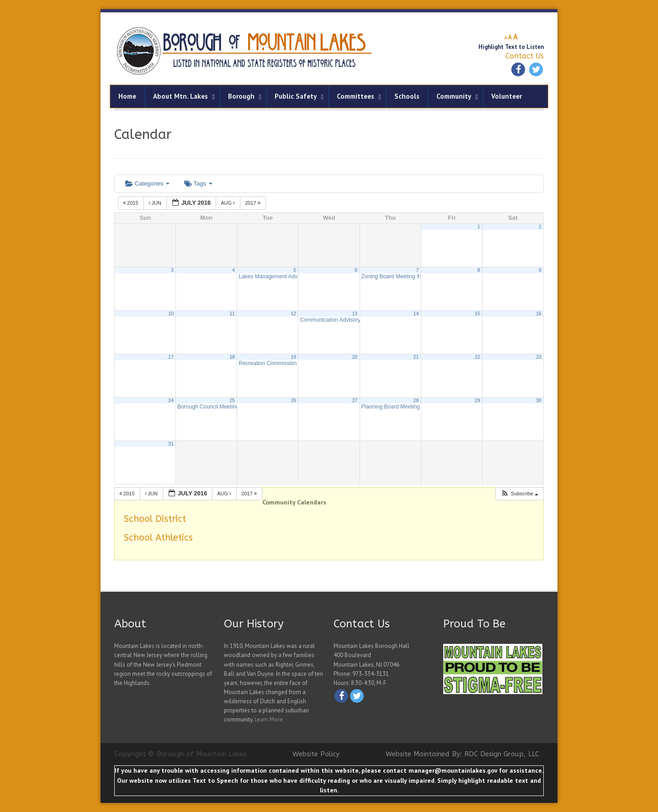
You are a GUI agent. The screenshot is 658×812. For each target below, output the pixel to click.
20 (355, 357)
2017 (253, 203)
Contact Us (525, 56)
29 (478, 400)
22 (478, 357)
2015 (131, 203)
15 (478, 313)
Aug (228, 203)
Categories (147, 183)
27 (355, 400)
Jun (156, 203)
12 (293, 313)
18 (232, 357)
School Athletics (158, 538)
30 (539, 400)
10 (171, 313)
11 (232, 313)
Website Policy (316, 754)
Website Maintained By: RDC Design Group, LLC (462, 754)
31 (171, 444)
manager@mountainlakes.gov (453, 770)
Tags (198, 183)
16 (539, 313)
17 (171, 357)
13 (355, 313)
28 (416, 400)
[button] (519, 494)
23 (539, 357)
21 (416, 357)
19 (293, 357)
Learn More (269, 719)
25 (232, 400)
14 (416, 313)
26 (293, 400)
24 (171, 400)
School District (155, 519)
